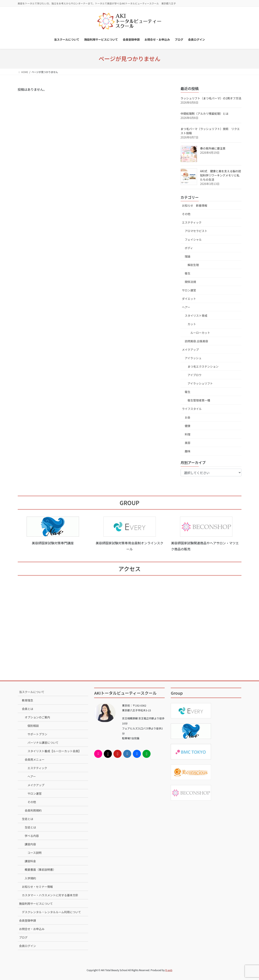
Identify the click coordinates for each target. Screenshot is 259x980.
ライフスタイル (192, 409)
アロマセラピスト (196, 231)
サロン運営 (189, 290)
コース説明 (35, 853)
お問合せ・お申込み (32, 929)
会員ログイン (28, 946)
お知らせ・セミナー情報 (37, 887)
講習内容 (30, 844)
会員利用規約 (33, 810)
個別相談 (33, 726)
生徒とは (28, 819)
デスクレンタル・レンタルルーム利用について (51, 912)
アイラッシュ (193, 358)
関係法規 (190, 282)
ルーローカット (200, 333)
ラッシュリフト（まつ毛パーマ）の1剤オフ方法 (211, 98)
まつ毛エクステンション (203, 366)
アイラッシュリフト (200, 383)
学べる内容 (32, 836)
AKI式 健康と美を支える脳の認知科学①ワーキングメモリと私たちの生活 (221, 175)
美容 (188, 443)
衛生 (188, 273)
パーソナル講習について (43, 743)
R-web (169, 970)
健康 (188, 426)
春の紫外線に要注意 (213, 148)
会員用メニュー (35, 759)
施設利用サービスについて (36, 904)
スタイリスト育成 (196, 316)
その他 (186, 214)
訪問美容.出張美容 (197, 341)
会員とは (28, 709)
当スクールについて (32, 692)
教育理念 (28, 700)
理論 (188, 256)
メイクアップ (190, 350)
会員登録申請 (28, 920)
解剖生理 (193, 265)
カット (192, 324)
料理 (188, 434)
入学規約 (30, 878)
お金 (188, 417)
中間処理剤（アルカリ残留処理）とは (204, 113)
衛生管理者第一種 (199, 400)
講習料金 (30, 861)
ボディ (189, 248)
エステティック (192, 222)
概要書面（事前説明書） (40, 870)
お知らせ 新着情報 (195, 205)
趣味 (188, 451)
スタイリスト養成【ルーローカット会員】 (54, 751)
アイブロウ (195, 375)
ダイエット (189, 299)
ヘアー (186, 307)
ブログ (23, 937)
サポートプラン (37, 734)
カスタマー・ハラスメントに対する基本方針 (50, 895)
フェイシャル (193, 239)
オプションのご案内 (37, 717)
